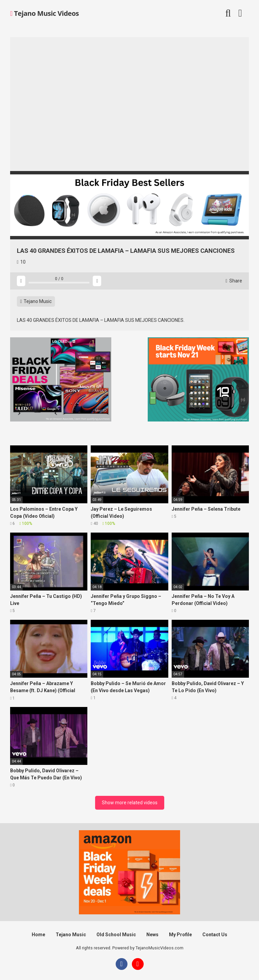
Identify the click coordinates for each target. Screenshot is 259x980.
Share (234, 281)
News (152, 935)
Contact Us (215, 935)
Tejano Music (36, 301)
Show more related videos (130, 803)
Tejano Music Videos (45, 13)
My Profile (180, 935)
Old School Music (116, 935)
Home (38, 935)
